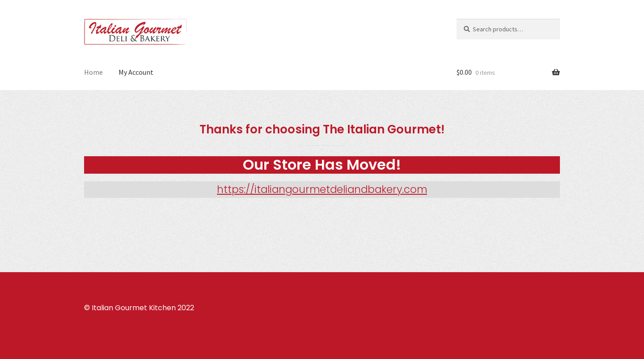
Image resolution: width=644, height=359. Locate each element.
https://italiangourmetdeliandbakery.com (322, 189)
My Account (136, 72)
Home (93, 72)
